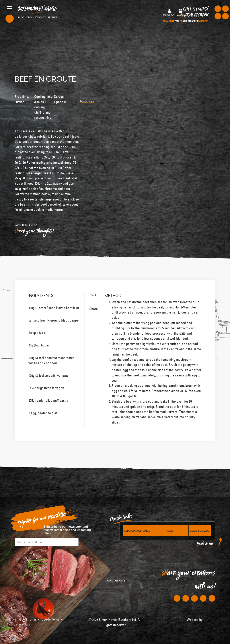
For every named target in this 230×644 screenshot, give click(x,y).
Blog (21, 17)
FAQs (170, 531)
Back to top (205, 545)
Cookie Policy (51, 619)
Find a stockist (36, 17)
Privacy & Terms (26, 619)
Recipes (52, 17)
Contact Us (23, 624)
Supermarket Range (37, 10)
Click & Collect (186, 15)
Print (93, 295)
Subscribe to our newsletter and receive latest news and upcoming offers (67, 530)
